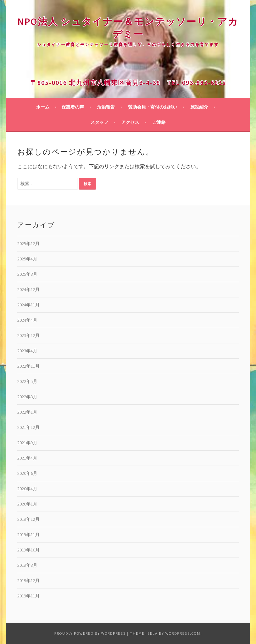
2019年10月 (28, 550)
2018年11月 (28, 596)
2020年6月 (27, 473)
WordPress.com (183, 633)
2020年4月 (27, 489)
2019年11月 (28, 535)
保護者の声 (73, 107)
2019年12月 (28, 519)
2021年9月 (27, 443)
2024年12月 (28, 289)
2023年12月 (28, 335)
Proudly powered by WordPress (90, 633)
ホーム (43, 107)
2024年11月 (28, 305)
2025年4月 (27, 259)
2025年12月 (28, 243)
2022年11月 (28, 366)
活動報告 (106, 107)
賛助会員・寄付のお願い (153, 107)
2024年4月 (27, 320)
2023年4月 (27, 351)
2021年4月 (27, 458)
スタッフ (99, 122)
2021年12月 (28, 427)
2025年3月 (27, 274)
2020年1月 (27, 504)
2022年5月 (27, 381)
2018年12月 (28, 580)
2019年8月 (27, 565)
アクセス (130, 122)
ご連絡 (159, 122)
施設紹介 (199, 107)
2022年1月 (27, 412)
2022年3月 (27, 397)
